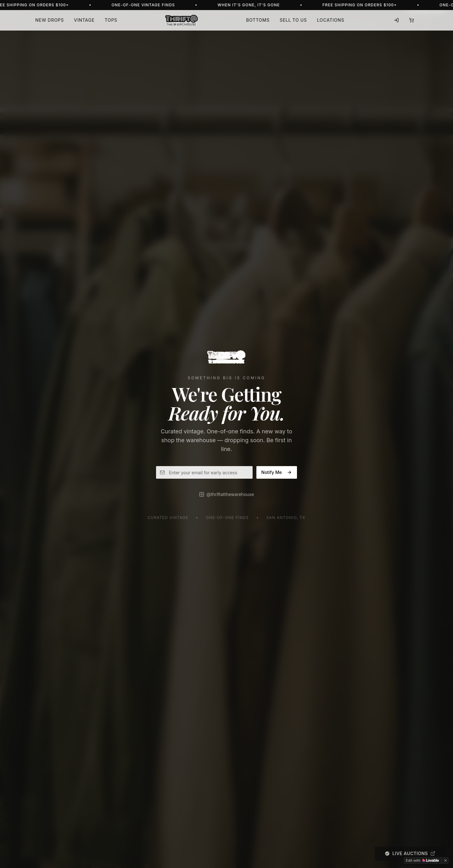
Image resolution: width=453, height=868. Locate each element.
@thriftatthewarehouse (227, 494)
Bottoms (258, 20)
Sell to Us (293, 20)
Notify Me (277, 472)
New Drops (50, 20)
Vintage (84, 20)
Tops (111, 20)
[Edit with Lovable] (422, 860)
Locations (331, 20)
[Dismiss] (445, 860)
